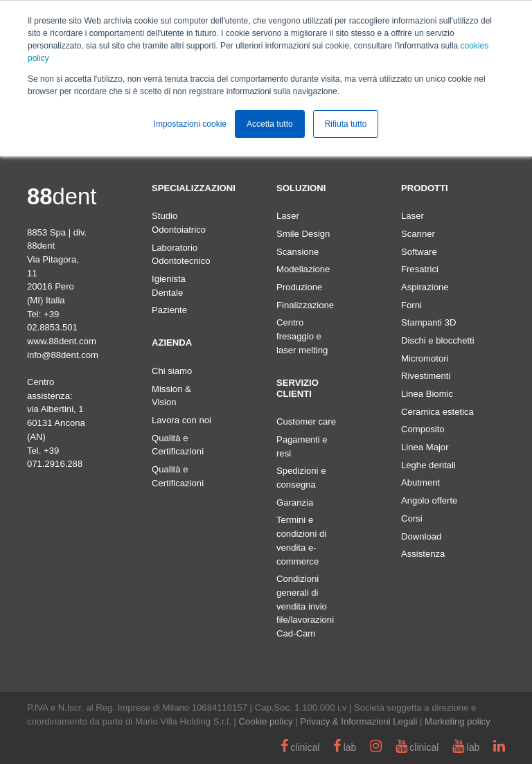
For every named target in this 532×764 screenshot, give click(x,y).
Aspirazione (425, 287)
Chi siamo (172, 371)
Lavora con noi (181, 420)
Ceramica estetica (437, 412)
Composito (423, 429)
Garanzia (295, 503)
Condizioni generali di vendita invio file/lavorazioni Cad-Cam (305, 606)
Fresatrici (420, 269)
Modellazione (303, 269)
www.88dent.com (62, 341)
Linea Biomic (427, 394)
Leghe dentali (428, 465)
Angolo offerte (429, 500)
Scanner (418, 234)
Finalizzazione (305, 305)
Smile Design (303, 234)
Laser (288, 216)
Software (419, 252)
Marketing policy (458, 721)
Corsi (412, 518)
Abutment (420, 482)
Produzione (299, 287)
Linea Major (425, 447)
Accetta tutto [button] (270, 124)
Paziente (169, 310)
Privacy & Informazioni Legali (358, 721)
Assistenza (423, 554)
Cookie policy (266, 721)
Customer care (306, 421)
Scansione (298, 252)
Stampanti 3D (428, 322)
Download (421, 536)
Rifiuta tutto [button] (346, 124)
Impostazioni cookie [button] (190, 124)
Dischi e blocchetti (438, 340)
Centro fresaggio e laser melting (302, 336)
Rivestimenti (426, 376)
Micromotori (425, 358)
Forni (411, 305)
